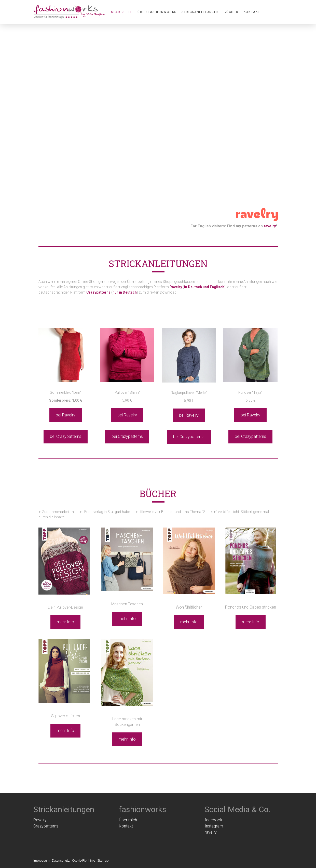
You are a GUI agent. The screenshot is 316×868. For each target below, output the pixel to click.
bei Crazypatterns (66, 436)
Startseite (122, 12)
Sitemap (103, 860)
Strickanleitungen (200, 12)
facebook (214, 820)
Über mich (128, 820)
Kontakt (252, 12)
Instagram (214, 826)
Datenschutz (61, 860)
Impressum (42, 860)
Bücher (231, 12)
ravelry (270, 226)
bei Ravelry (66, 415)
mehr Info (65, 622)
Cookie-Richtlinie (84, 860)
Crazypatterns (46, 826)
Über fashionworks (157, 12)
